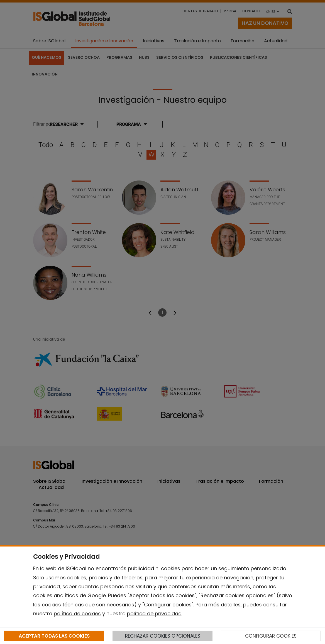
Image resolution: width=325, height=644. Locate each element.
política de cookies (77, 613)
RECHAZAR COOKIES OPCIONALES (163, 636)
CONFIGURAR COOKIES (271, 636)
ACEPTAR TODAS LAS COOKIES (54, 636)
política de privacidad (154, 613)
